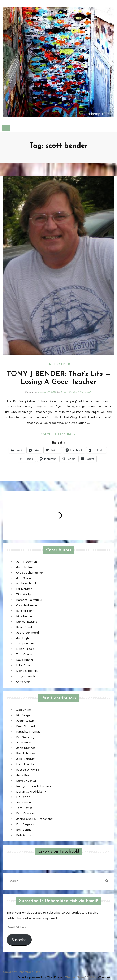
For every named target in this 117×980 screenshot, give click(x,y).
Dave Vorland (25, 726)
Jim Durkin (23, 802)
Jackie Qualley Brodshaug (34, 819)
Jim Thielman (26, 567)
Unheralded (59, 364)
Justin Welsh (25, 721)
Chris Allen (23, 682)
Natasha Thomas (28, 731)
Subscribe (19, 940)
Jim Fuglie (23, 638)
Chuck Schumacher (30, 573)
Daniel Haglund (27, 622)
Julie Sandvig (25, 759)
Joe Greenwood (27, 633)
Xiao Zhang (24, 710)
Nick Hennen (25, 616)
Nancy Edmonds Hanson (33, 786)
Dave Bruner (25, 660)
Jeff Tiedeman (27, 562)
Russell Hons (25, 611)
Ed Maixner (24, 589)
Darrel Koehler (26, 781)
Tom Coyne (24, 654)
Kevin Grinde (25, 627)
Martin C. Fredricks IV (31, 791)
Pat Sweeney (25, 737)
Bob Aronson (25, 835)
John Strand (25, 742)
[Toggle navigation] (6, 128)
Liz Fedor (23, 797)
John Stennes (26, 748)
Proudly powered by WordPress (40, 977)
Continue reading (61, 434)
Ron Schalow (25, 753)
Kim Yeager (24, 715)
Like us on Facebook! (59, 852)
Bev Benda (24, 830)
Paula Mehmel (26, 583)
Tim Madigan (25, 594)
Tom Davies (24, 808)
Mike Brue (23, 665)
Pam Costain (25, 813)
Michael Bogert (27, 671)
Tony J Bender (69, 392)
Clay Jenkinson (27, 605)
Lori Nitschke (25, 764)
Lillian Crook (25, 649)
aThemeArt (105, 977)
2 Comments (85, 392)
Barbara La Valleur (29, 600)
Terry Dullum (25, 643)
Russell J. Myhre (28, 770)
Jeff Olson (23, 578)
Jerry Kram (24, 775)
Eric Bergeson (26, 824)
